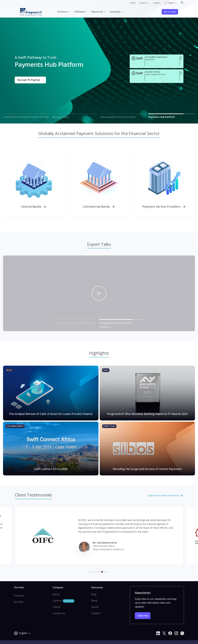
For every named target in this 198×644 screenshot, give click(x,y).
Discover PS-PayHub (29, 80)
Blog (94, 594)
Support (157, 3)
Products (19, 596)
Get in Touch (170, 12)
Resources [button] (97, 12)
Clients (56, 607)
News (94, 601)
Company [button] (115, 12)
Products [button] (63, 12)
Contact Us (59, 613)
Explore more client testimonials (166, 496)
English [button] (169, 3)
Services (19, 602)
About (56, 594)
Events (133, 3)
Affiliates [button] (79, 12)
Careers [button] (143, 3)
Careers (64, 601)
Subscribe (143, 616)
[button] (90, 572)
